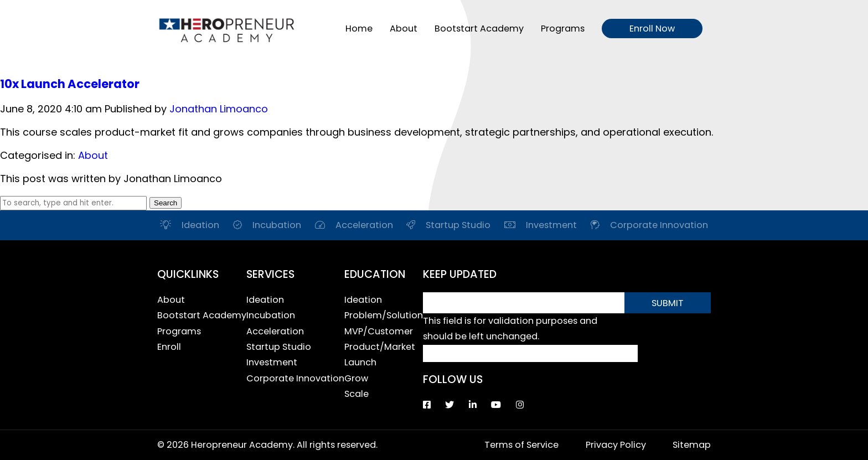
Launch (360, 362)
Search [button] (166, 203)
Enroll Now (652, 29)
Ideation (265, 300)
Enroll (169, 347)
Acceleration (275, 331)
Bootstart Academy (479, 29)
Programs (563, 29)
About (404, 29)
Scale (356, 394)
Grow (356, 378)
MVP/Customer (379, 331)
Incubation (271, 315)
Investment (272, 362)
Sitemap (692, 445)
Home (359, 29)
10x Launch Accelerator (70, 84)
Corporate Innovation (295, 378)
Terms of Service (521, 445)
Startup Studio (279, 347)
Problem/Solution (384, 315)
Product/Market (380, 347)
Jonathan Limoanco (219, 109)
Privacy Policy (616, 445)
